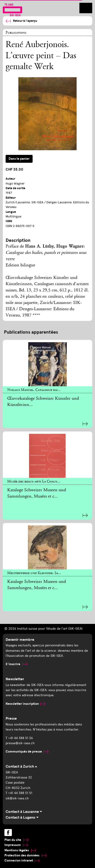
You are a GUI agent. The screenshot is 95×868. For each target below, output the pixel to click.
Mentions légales (20, 850)
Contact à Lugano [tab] (22, 817)
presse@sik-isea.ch (20, 743)
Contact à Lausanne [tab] (24, 812)
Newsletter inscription (26, 704)
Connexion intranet (22, 860)
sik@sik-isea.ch (17, 798)
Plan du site (17, 840)
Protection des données (26, 855)
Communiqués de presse (27, 752)
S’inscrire (17, 664)
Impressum (16, 845)
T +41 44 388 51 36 (19, 738)
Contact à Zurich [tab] (21, 766)
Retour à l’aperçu (21, 21)
